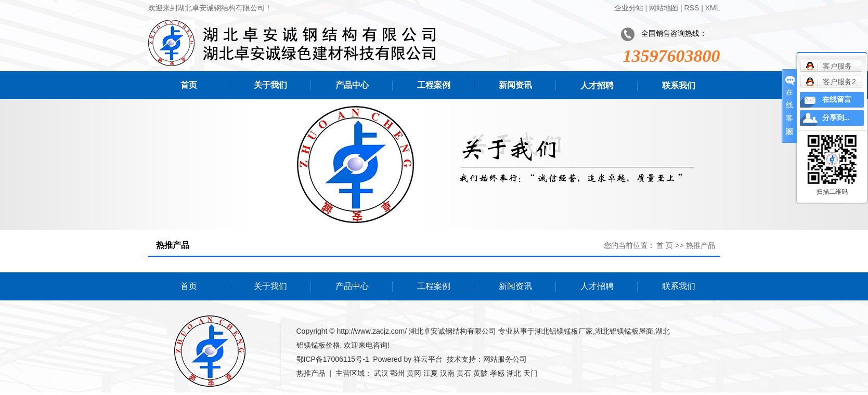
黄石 (464, 373)
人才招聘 (597, 85)
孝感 (497, 373)
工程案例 (434, 85)
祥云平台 (428, 359)
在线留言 (837, 100)
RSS (691, 8)
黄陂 (481, 373)
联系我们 (679, 85)
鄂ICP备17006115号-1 (333, 359)
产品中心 (352, 85)
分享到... (836, 118)
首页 (189, 85)
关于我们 (270, 85)
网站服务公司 (505, 359)
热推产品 (311, 373)
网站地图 (664, 8)
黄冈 (414, 373)
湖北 (514, 373)
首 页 (665, 245)
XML (713, 8)
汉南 (447, 373)
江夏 (431, 373)
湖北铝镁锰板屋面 (624, 331)
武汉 (381, 373)
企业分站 (629, 8)
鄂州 (397, 373)
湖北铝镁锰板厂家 (564, 331)
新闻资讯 (515, 85)
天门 (530, 373)
